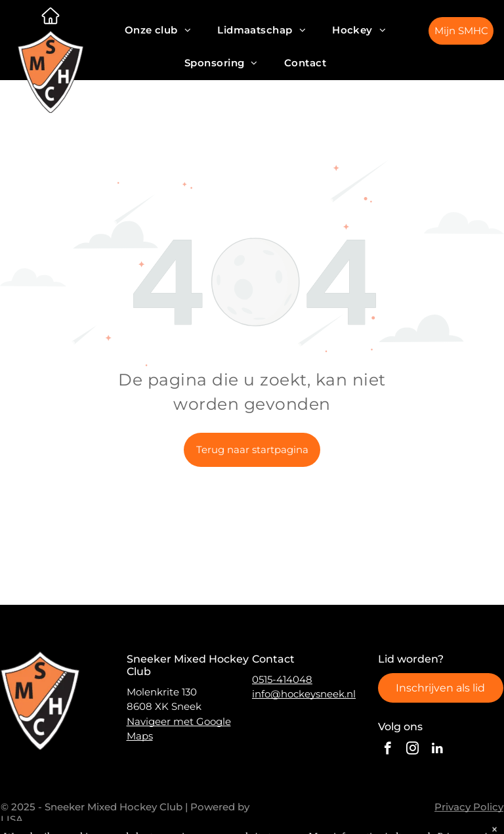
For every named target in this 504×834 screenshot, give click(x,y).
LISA (12, 819)
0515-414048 (282, 679)
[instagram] (412, 750)
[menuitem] (158, 30)
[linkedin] (437, 750)
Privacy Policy (469, 807)
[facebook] (388, 750)
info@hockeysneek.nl (304, 694)
